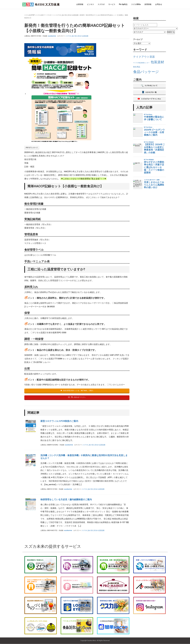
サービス (112, 4)
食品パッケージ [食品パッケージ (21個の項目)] (146, 72)
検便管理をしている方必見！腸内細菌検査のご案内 (66, 500)
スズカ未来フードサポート (45, 15)
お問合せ (159, 4)
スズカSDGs (136, 4)
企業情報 (80, 4)
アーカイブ (138, 39)
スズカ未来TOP (29, 15)
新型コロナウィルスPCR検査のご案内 (59, 421)
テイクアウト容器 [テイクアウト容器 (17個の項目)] (144, 57)
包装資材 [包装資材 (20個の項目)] (157, 62)
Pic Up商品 (123, 4)
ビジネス (90, 4)
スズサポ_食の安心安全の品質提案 (67, 15)
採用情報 (148, 4)
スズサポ (101, 4)
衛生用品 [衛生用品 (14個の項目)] (137, 67)
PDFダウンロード (32, 148)
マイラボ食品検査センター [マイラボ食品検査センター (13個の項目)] (141, 63)
